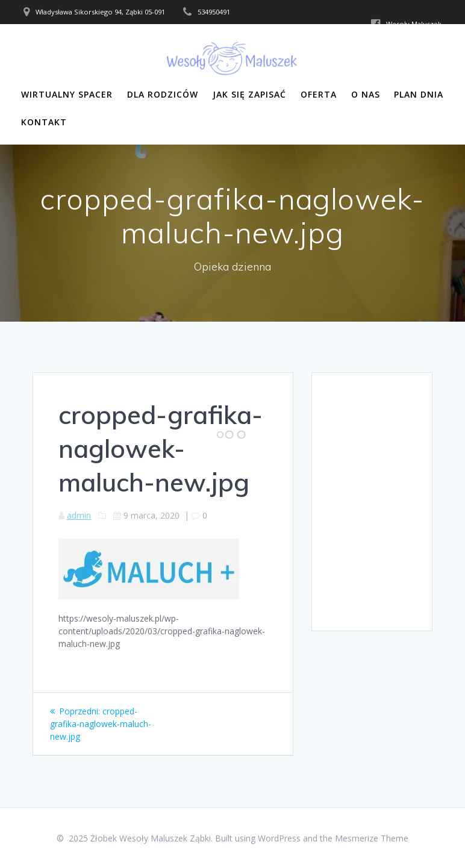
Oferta (319, 94)
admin (79, 515)
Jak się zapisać (249, 94)
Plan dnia (419, 94)
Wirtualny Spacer (67, 94)
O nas (366, 94)
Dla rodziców (163, 94)
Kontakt (44, 122)
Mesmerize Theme (372, 838)
